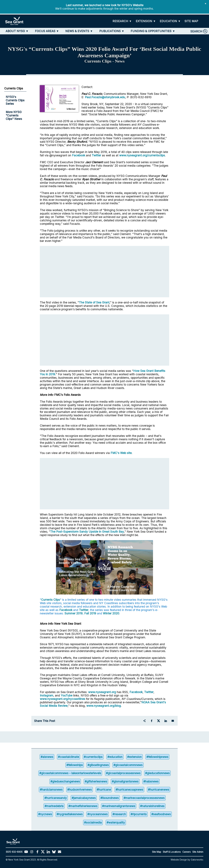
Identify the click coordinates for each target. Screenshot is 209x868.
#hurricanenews (159, 790)
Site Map (157, 852)
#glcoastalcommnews (128, 765)
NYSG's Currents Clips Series (15, 100)
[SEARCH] (199, 31)
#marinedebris (54, 806)
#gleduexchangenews (65, 781)
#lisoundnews (110, 798)
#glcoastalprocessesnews (123, 773)
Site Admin (198, 852)
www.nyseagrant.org (102, 692)
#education (115, 757)
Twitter (96, 155)
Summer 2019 (74, 613)
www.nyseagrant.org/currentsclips (142, 155)
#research (119, 814)
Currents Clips (51, 600)
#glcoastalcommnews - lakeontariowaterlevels (70, 773)
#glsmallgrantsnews (125, 781)
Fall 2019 (90, 613)
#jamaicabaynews (84, 798)
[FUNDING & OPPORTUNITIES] (153, 31)
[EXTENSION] (146, 21)
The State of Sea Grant (94, 302)
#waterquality (116, 822)
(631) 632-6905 (14, 852)
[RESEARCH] (122, 21)
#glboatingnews (98, 765)
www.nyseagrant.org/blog (104, 706)
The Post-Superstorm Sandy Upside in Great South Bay (87, 532)
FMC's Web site (121, 453)
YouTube (67, 695)
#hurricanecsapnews (129, 790)
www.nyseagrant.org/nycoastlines (63, 699)
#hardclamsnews (51, 790)
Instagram (47, 695)
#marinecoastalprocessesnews (144, 798)
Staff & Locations (172, 852)
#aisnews (47, 757)
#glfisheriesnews (96, 781)
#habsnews (151, 781)
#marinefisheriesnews (83, 806)
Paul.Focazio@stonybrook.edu (105, 97)
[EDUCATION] (170, 21)
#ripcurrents (139, 814)
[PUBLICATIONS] (112, 31)
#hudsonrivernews (80, 790)
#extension (134, 757)
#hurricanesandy (56, 798)
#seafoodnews (161, 814)
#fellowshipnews (157, 757)
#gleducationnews (157, 773)
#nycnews (45, 814)
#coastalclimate (68, 757)
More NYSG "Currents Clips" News (14, 115)
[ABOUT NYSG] (17, 31)
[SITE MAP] (191, 21)
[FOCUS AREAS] (47, 31)
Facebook (79, 155)
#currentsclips (93, 757)
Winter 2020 (111, 613)
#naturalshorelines (152, 806)
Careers (187, 852)
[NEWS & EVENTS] (79, 31)
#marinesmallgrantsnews (119, 806)
